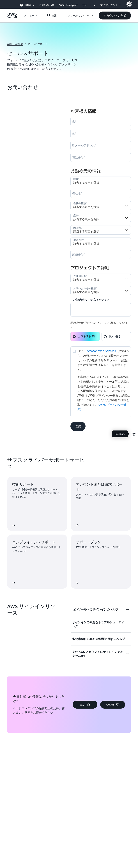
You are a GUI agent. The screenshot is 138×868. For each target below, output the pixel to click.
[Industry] (101, 218)
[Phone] (101, 157)
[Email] (101, 145)
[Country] (101, 230)
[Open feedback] (134, 434)
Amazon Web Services (101, 351)
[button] (115, 16)
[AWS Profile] (129, 4)
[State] (101, 242)
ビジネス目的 (84, 336)
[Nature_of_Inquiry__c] (101, 291)
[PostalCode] (101, 254)
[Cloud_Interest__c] (101, 310)
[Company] (101, 193)
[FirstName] (101, 122)
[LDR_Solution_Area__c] (101, 278)
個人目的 (112, 336)
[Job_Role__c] (101, 181)
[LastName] (101, 133)
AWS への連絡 (15, 44)
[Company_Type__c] (101, 205)
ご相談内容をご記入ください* (90, 300)
